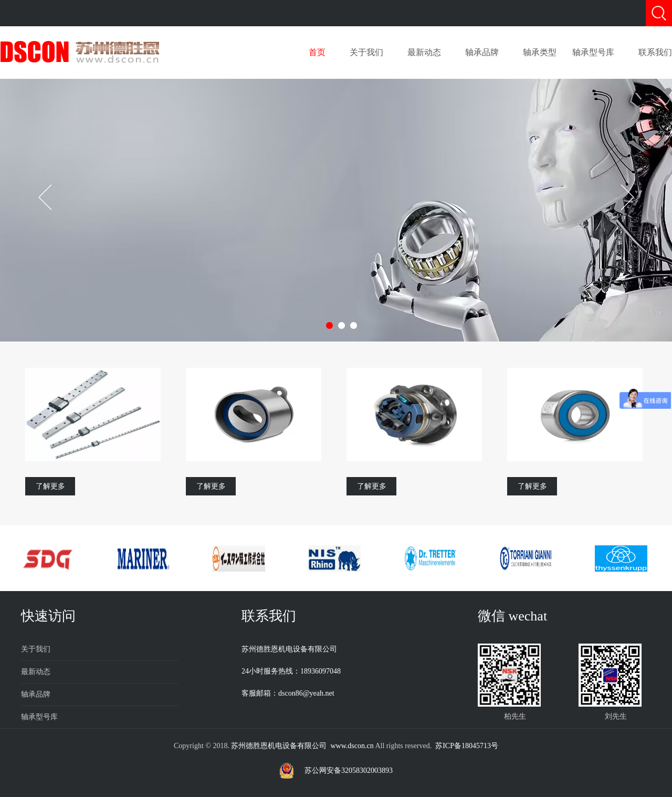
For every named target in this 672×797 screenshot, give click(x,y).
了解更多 (50, 486)
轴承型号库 (593, 52)
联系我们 (655, 52)
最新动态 (424, 52)
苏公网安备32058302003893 (349, 770)
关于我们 (366, 52)
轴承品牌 (482, 52)
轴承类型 (540, 52)
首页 (317, 52)
